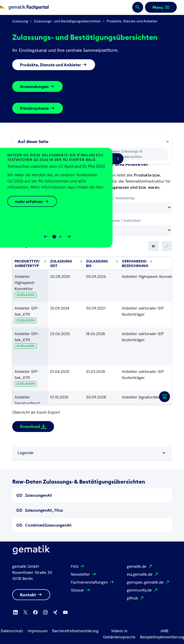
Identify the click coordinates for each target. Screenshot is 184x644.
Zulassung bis (102, 263)
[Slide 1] (60, 237)
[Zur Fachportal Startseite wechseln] (24, 7)
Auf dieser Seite (93, 142)
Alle (100, 208)
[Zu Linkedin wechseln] (15, 612)
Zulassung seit (66, 263)
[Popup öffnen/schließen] (118, 159)
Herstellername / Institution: (118, 221)
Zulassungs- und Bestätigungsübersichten (67, 21)
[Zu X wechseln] (25, 612)
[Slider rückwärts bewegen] (46, 237)
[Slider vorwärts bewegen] (69, 237)
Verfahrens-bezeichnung (137, 263)
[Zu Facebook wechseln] (35, 612)
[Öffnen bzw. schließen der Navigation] (161, 7)
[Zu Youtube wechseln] (65, 612)
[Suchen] (138, 7)
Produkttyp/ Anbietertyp (115, 198)
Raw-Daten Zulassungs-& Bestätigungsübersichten (119, 154)
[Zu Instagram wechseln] (45, 612)
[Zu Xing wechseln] (55, 612)
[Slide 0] (54, 237)
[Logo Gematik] (31, 551)
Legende (92, 453)
